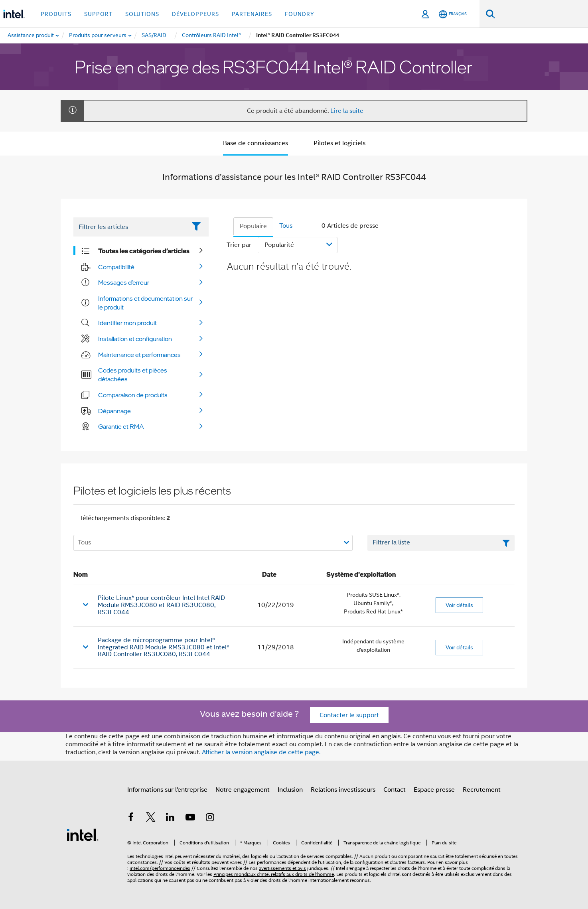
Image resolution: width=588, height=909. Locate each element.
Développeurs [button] (195, 14)
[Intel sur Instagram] (210, 818)
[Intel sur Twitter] (151, 818)
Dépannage (114, 411)
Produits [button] (56, 14)
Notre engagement (243, 790)
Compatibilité (116, 267)
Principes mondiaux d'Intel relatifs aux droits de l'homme (274, 874)
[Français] (453, 14)
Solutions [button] (142, 14)
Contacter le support (349, 715)
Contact (395, 790)
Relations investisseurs (343, 790)
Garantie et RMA (121, 426)
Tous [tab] (286, 226)
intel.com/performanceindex (160, 868)
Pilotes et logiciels (339, 143)
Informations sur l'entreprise (167, 790)
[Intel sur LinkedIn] (170, 818)
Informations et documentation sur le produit (145, 303)
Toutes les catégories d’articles (144, 251)
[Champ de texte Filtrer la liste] (441, 543)
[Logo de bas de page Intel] (83, 834)
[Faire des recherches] (490, 14)
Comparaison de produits (133, 395)
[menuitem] (98, 35)
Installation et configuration (135, 339)
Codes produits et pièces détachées (133, 375)
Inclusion (290, 790)
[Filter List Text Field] (130, 227)
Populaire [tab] (253, 226)
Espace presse (434, 790)
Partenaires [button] (252, 14)
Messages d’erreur (124, 282)
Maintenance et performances (139, 355)
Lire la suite (347, 111)
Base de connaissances (256, 143)
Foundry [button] (300, 14)
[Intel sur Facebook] (131, 818)
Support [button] (98, 14)
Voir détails (459, 605)
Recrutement (482, 790)
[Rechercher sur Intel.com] (542, 14)
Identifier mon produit (127, 323)
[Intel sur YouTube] (190, 818)
